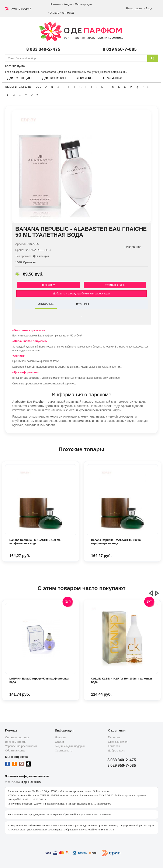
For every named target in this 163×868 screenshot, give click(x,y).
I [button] (92, 87)
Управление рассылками (21, 746)
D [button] (63, 87)
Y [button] (32, 95)
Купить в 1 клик (115, 285)
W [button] (20, 95)
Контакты (114, 746)
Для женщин (19, 78)
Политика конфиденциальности (27, 776)
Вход (149, 8)
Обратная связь (15, 751)
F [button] (75, 87)
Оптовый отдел (118, 742)
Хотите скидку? (21, 9)
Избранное (133, 247)
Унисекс (84, 78)
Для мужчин (54, 78)
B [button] (52, 87)
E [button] (69, 87)
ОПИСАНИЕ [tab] (46, 304)
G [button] (80, 87)
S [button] (148, 87)
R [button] (143, 87)
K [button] (102, 87)
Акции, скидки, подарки (70, 746)
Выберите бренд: (18, 87)
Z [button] (37, 95)
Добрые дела (117, 751)
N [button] (119, 87)
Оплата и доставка (17, 737)
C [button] (58, 87)
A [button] (46, 87)
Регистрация (134, 8)
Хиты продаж (84, 4)
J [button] (97, 87)
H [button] (86, 87)
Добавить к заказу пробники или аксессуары (81, 293)
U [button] (8, 95)
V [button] (14, 95)
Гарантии (114, 737)
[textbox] (76, 58)
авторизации (119, 72)
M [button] (113, 87)
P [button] (131, 87)
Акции (68, 4)
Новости (60, 737)
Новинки (55, 4)
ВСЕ (38, 87)
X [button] (26, 95)
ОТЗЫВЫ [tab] (82, 304)
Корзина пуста (15, 66)
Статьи (59, 742)
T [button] (154, 87)
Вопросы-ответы (16, 742)
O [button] (125, 87)
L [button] (107, 87)
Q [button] (137, 87)
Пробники (113, 78)
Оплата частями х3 (62, 13)
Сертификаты (64, 751)
